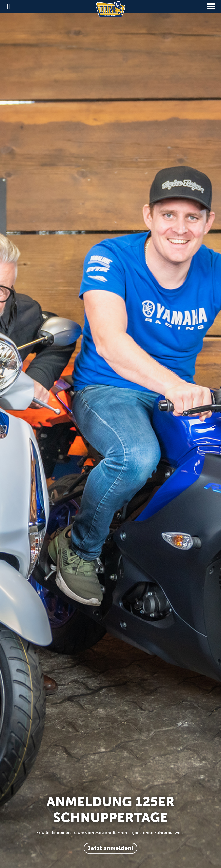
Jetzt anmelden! (110, 848)
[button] (211, 6)
